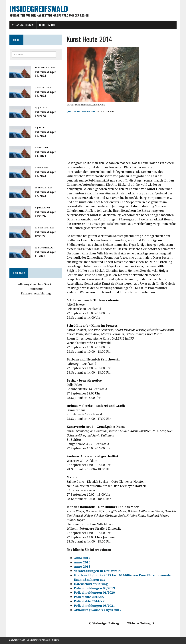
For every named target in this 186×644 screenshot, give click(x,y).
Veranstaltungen (23, 25)
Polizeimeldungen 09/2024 (45, 74)
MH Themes (54, 640)
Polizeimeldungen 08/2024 (45, 94)
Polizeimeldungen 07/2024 (45, 114)
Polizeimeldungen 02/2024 (45, 194)
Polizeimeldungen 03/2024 (45, 174)
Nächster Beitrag (141, 623)
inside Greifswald (84, 112)
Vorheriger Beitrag (104, 623)
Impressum (36, 289)
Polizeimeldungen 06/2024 (45, 134)
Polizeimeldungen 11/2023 (45, 254)
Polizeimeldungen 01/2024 (45, 214)
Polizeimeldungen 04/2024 (45, 154)
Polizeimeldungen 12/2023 (45, 234)
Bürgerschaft (48, 25)
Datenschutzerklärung (36, 294)
